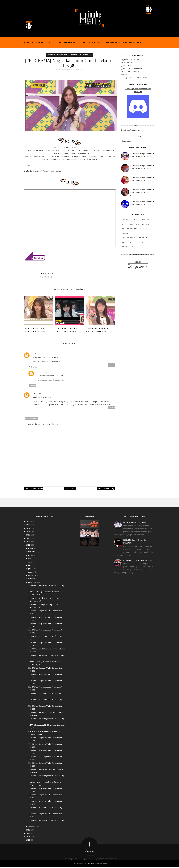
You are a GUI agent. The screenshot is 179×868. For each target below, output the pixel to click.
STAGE (143, 242)
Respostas (34, 368)
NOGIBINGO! (146, 220)
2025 (28, 838)
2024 (28, 834)
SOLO (133, 247)
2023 (28, 831)
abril (30, 560)
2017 (28, 529)
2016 (28, 526)
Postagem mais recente (34, 490)
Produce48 (95, 42)
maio (30, 563)
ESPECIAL (134, 242)
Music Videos (38, 42)
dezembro (32, 828)
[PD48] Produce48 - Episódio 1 (135, 524)
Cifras (125, 247)
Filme (124, 242)
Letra (124, 224)
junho (31, 566)
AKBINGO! (126, 220)
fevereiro (32, 553)
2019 (28, 536)
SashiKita (126, 233)
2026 (28, 841)
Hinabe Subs (46, 274)
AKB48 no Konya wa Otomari (140, 224)
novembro (32, 583)
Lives (50, 42)
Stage (58, 42)
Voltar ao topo (89, 852)
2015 (28, 522)
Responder (112, 366)
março (31, 556)
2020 (28, 539)
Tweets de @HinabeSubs (131, 130)
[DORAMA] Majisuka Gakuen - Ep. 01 (138, 561)
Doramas (82, 42)
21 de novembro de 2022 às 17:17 (50, 377)
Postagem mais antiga (106, 490)
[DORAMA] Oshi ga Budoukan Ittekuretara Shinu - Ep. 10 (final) (142, 192)
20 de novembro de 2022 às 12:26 (46, 359)
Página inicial (70, 490)
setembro (32, 576)
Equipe (140, 42)
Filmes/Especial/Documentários (118, 42)
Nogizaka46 (86, 55)
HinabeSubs (126, 141)
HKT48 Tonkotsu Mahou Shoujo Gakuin (136, 229)
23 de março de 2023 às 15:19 (44, 399)
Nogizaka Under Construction (63, 55)
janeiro (31, 549)
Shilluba (42, 373)
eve (35, 355)
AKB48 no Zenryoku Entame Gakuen (135, 238)
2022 (28, 546)
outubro (32, 580)
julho (31, 570)
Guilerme (38, 395)
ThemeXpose (90, 865)
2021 (28, 543)
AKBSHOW (136, 220)
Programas (69, 42)
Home (26, 42)
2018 (28, 533)
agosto (31, 573)
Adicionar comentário (31, 420)
